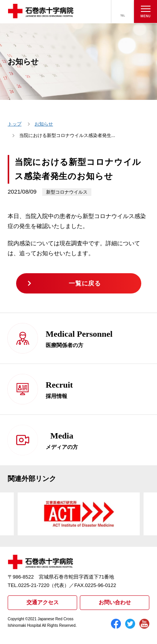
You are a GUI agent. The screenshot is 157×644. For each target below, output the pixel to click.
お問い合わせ (115, 602)
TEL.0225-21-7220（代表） (38, 585)
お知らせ (44, 124)
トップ (15, 124)
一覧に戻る (85, 283)
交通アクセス (43, 602)
